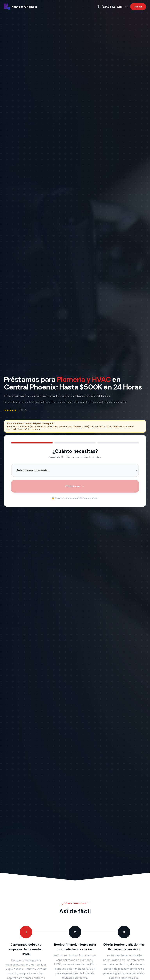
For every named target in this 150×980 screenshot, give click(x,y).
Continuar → (75, 486)
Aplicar (138, 7)
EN (126, 7)
